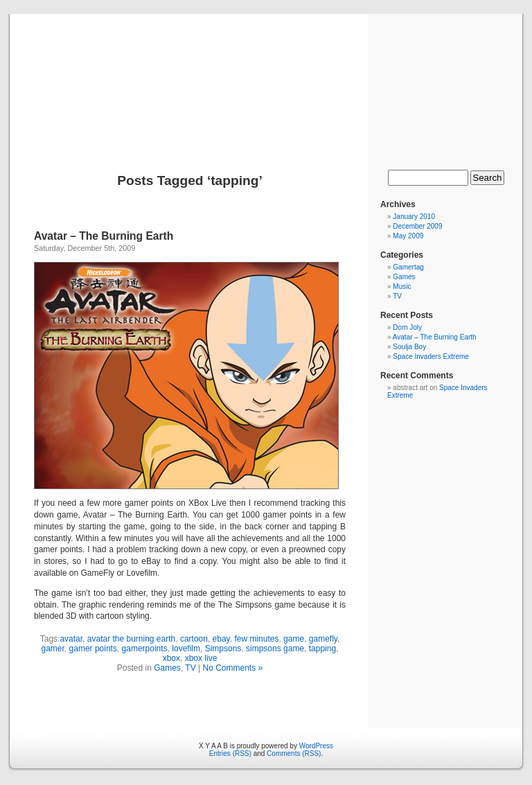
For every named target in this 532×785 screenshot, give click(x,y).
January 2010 (414, 217)
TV (190, 668)
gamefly (323, 639)
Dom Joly (407, 327)
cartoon (194, 639)
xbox (171, 658)
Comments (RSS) (294, 753)
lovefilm (186, 649)
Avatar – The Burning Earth (104, 236)
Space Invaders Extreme (431, 356)
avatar (71, 639)
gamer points (93, 649)
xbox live (201, 658)
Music (402, 286)
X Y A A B (266, 78)
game (294, 639)
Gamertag (408, 267)
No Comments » (232, 668)
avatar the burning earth (131, 639)
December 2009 (417, 226)
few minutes (256, 639)
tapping (322, 649)
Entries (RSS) (230, 753)
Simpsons (223, 649)
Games (167, 668)
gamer (53, 649)
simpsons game (275, 649)
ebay (221, 639)
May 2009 (408, 236)
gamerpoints (145, 649)
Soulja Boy (409, 347)
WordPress (316, 746)
